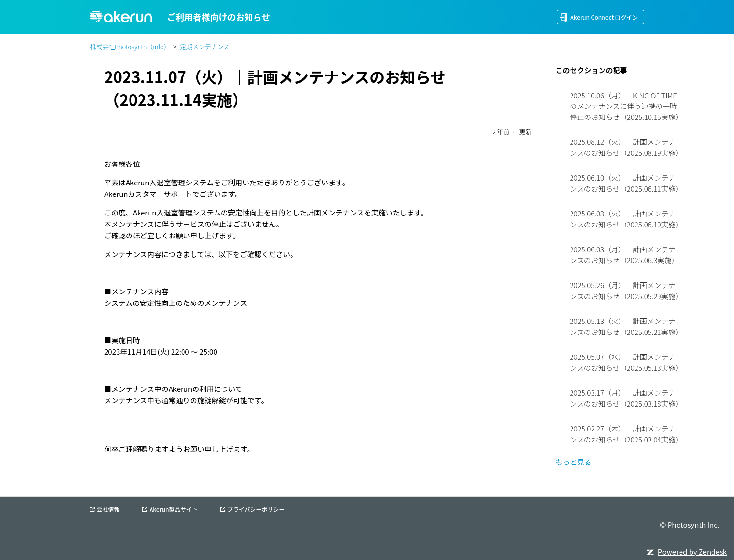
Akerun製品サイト (174, 509)
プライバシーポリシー (256, 509)
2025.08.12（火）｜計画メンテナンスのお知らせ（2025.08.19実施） (626, 147)
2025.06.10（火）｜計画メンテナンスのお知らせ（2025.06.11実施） (626, 183)
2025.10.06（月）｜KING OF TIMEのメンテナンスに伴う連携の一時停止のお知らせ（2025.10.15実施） (626, 106)
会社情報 (108, 509)
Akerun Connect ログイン (604, 17)
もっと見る (573, 462)
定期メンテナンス (205, 47)
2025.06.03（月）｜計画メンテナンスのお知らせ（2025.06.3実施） (624, 255)
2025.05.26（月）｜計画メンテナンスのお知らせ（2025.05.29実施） (626, 291)
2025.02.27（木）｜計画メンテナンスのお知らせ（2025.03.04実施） (626, 434)
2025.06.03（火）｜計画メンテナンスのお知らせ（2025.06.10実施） (626, 219)
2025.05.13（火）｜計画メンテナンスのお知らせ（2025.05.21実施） (626, 326)
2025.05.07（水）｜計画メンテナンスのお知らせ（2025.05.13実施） (626, 362)
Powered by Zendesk (692, 552)
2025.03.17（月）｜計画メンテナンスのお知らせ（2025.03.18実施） (626, 398)
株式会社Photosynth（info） (130, 47)
